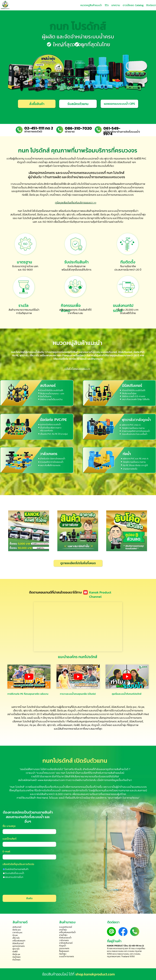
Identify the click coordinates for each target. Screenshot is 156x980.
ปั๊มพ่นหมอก (64, 951)
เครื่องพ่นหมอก (136, 191)
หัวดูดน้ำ (44, 195)
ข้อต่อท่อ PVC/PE (53, 420)
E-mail (6, 851)
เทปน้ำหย (54, 195)
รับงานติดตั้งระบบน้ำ (15, 873)
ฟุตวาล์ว (122, 191)
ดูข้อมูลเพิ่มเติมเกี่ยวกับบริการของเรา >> (76, 203)
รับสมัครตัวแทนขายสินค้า (17, 869)
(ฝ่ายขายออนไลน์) (33, 132)
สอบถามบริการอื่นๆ (14, 877)
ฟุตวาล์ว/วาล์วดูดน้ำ (136, 420)
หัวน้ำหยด (16, 960)
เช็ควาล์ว (112, 191)
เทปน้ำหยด (126, 214)
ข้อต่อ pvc (94, 191)
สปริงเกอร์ (67, 191)
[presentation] (21, 887)
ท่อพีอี (25, 195)
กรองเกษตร (64, 948)
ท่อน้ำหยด (17, 957)
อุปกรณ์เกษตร (45, 173)
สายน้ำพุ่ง (63, 935)
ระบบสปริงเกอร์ (66, 927)
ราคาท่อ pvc (17, 932)
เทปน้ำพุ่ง (67, 195)
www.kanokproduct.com (51, 780)
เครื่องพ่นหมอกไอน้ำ (67, 932)
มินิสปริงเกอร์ (81, 191)
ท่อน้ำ (127, 454)
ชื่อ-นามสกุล (9, 826)
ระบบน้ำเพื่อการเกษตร (68, 787)
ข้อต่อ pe (34, 195)
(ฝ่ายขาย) (70, 132)
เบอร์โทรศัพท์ (9, 839)
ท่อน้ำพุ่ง (63, 954)
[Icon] (85, 592)
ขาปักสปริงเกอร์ (66, 943)
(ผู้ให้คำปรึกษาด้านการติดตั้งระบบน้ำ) (122, 132)
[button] (78, 104)
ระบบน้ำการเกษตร (73, 173)
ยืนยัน (29, 898)
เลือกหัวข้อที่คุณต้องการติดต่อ (18, 864)
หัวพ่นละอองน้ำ (65, 938)
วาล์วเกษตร (49, 454)
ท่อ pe (104, 191)
